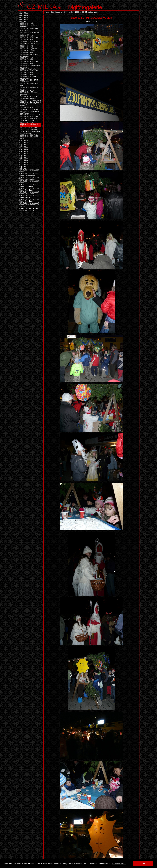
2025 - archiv (23, 168)
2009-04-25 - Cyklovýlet (29, 49)
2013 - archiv (23, 146)
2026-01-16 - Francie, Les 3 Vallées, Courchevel (29, 200)
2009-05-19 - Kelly (27, 60)
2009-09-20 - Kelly (27, 108)
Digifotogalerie (85, 7)
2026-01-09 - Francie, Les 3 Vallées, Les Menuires (29, 175)
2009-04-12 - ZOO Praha (29, 41)
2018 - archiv (23, 155)
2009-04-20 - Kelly (27, 45)
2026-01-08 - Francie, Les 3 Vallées (29, 171)
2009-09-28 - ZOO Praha (29, 117)
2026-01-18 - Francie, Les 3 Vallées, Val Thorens (29, 209)
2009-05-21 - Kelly (27, 63)
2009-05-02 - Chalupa (28, 51)
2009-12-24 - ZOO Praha (29, 135)
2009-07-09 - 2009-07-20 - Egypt (30, 85)
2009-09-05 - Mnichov (28, 98)
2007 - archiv (23, 18)
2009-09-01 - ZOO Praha (29, 97)
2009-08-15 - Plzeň (27, 91)
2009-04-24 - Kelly (27, 47)
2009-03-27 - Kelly (27, 36)
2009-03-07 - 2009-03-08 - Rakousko (30, 29)
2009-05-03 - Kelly (27, 52)
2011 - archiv (23, 142)
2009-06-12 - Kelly (27, 73)
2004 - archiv (23, 12)
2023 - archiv (23, 164)
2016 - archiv (23, 152)
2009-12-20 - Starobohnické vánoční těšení (30, 132)
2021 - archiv (23, 161)
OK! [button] (143, 864)
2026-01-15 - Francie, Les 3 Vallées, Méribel (29, 197)
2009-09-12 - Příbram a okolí (31, 100)
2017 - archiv (23, 153)
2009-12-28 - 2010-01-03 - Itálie (30, 138)
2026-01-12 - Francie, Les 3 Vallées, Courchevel (29, 186)
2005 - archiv (23, 14)
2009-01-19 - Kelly (27, 23)
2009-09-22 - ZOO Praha (29, 109)
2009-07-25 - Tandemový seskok (29, 88)
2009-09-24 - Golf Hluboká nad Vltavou (30, 112)
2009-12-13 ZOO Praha (29, 128)
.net (46, 6)
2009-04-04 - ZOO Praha (29, 38)
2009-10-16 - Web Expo (29, 119)
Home (47, 12)
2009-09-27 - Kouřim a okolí (30, 115)
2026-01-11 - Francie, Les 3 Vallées (29, 182)
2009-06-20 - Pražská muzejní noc (28, 77)
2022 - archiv (23, 163)
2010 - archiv (23, 141)
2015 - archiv (23, 150)
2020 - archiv (23, 159)
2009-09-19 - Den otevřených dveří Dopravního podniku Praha (31, 104)
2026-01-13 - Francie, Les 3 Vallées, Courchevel (29, 189)
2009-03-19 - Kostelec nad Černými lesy (30, 33)
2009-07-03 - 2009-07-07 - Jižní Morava (30, 81)
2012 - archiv (23, 144)
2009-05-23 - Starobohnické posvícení (30, 66)
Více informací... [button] (119, 864)
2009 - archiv (69, 12)
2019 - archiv (23, 157)
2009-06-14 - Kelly (27, 74)
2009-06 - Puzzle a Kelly (29, 69)
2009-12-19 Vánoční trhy (29, 130)
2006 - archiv (23, 16)
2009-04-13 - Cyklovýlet (29, 43)
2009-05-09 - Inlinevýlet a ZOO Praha (29, 55)
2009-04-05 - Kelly (27, 40)
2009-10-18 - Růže (27, 120)
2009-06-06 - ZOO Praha (29, 71)
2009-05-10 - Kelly (27, 58)
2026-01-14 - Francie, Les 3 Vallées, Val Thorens (29, 193)
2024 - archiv (23, 166)
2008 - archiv (23, 19)
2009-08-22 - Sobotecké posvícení (29, 94)
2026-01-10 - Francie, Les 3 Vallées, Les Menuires (29, 178)
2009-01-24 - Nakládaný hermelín (29, 26)
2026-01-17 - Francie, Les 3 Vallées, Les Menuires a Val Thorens (29, 205)
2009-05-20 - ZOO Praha (29, 62)
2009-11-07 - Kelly (27, 122)
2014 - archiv (23, 148)
